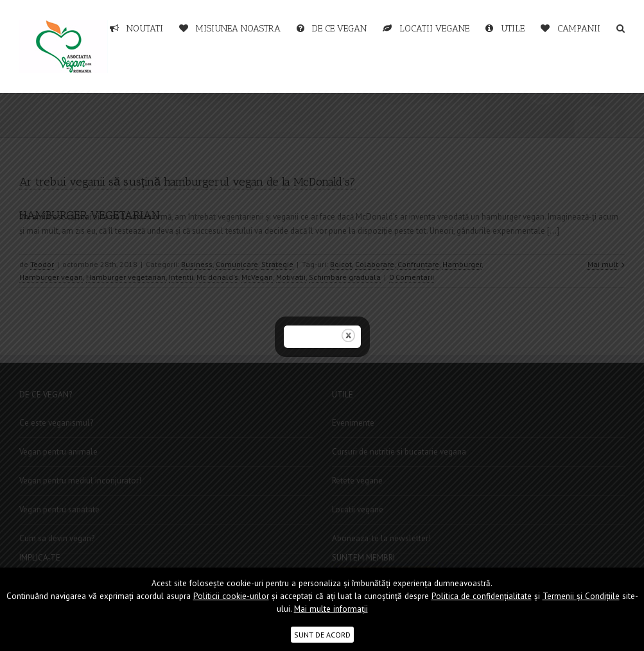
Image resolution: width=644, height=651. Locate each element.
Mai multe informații (331, 609)
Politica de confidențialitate (482, 596)
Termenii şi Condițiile (581, 596)
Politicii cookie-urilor (231, 596)
